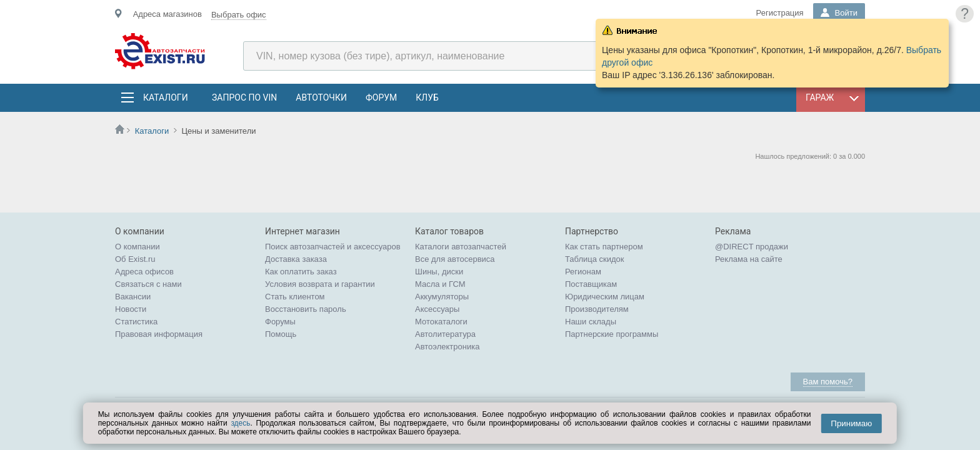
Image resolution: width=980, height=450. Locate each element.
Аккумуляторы (442, 297)
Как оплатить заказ (301, 272)
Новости (131, 309)
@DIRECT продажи (752, 247)
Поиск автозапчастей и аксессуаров (333, 247)
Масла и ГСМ (440, 284)
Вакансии (133, 297)
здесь (240, 423)
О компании (137, 247)
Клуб (427, 97)
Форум (381, 97)
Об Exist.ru (135, 259)
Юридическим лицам (605, 297)
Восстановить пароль (306, 309)
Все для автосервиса (455, 259)
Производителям (597, 309)
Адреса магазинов (167, 14)
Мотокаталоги (441, 322)
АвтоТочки (321, 97)
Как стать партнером (604, 247)
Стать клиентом (295, 297)
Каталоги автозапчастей (461, 247)
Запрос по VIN (244, 97)
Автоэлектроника (447, 347)
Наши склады (591, 322)
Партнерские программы (612, 334)
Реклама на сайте (749, 259)
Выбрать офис (239, 15)
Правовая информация (159, 334)
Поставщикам (591, 284)
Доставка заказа (296, 259)
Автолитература (445, 334)
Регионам (583, 272)
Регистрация (780, 13)
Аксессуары (437, 309)
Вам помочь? (828, 382)
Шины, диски (439, 272)
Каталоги (165, 97)
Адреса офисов (144, 272)
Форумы (280, 322)
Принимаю (851, 423)
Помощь (281, 334)
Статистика (136, 322)
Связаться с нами (148, 284)
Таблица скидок (595, 259)
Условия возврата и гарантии (320, 284)
